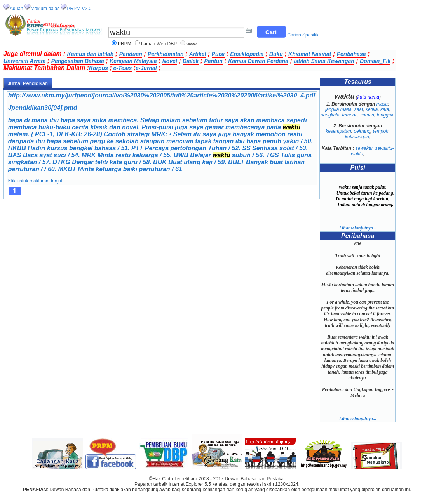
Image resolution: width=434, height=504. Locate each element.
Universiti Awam (24, 61)
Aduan (17, 9)
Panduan (131, 54)
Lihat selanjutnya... (358, 228)
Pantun (213, 61)
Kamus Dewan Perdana (258, 61)
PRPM (125, 44)
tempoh (350, 115)
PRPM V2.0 (79, 9)
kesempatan (338, 131)
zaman (367, 115)
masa (382, 104)
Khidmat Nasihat (310, 54)
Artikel (198, 54)
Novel (170, 61)
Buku (276, 54)
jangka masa (338, 109)
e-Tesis (122, 68)
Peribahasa (351, 54)
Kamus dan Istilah (91, 54)
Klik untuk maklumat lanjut (35, 181)
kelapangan (357, 137)
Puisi (218, 54)
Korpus (98, 68)
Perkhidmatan (166, 54)
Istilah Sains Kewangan (324, 61)
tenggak (385, 115)
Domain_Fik (375, 61)
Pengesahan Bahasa (78, 61)
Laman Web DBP (159, 44)
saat (359, 109)
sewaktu (364, 148)
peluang (362, 131)
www (192, 44)
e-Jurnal (146, 68)
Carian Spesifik (303, 35)
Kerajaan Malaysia (133, 61)
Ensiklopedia (247, 54)
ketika (372, 109)
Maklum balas (45, 9)
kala (385, 109)
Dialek (191, 61)
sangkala (330, 115)
